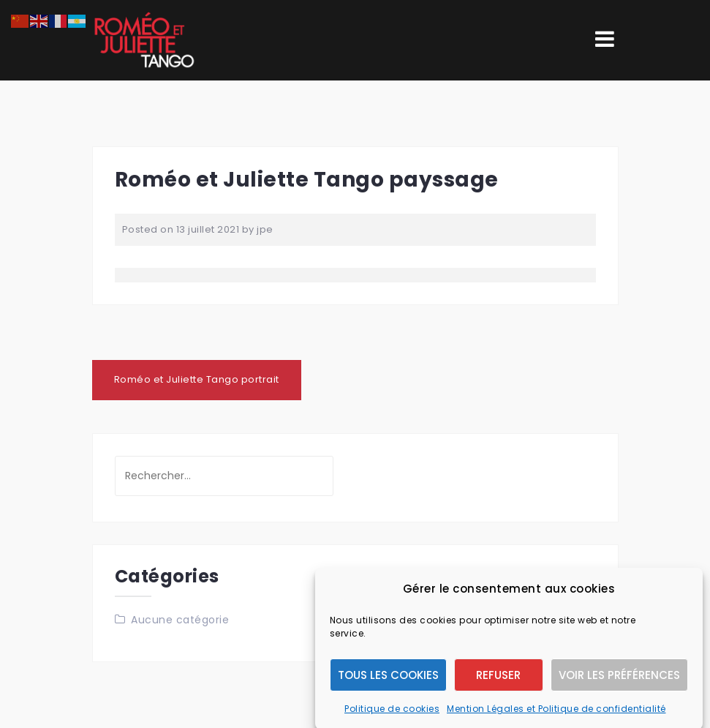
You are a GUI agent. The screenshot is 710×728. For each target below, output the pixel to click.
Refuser (498, 682)
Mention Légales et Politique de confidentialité (556, 717)
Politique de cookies (392, 717)
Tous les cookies (388, 682)
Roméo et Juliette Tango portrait (197, 379)
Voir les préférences (619, 682)
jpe (265, 229)
